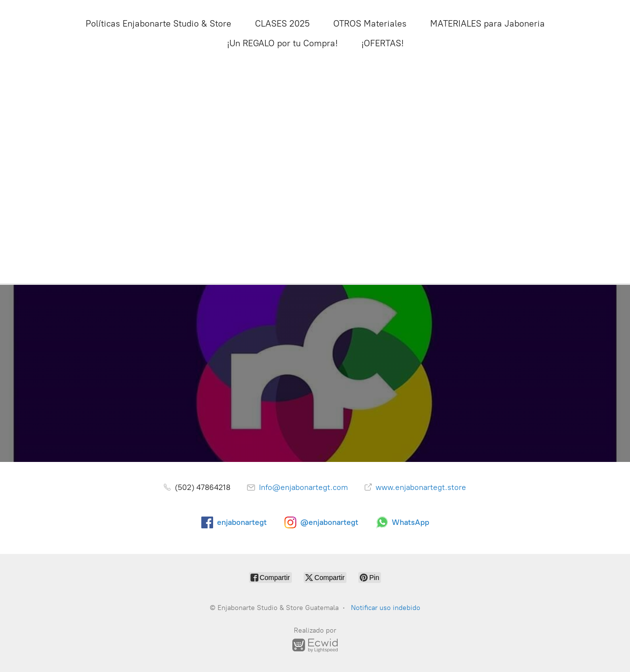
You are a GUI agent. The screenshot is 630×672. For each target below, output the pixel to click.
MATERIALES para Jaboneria (488, 24)
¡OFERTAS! (382, 43)
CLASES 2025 (282, 24)
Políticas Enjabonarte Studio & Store (158, 24)
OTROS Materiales (370, 24)
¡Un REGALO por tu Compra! (282, 43)
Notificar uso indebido (386, 608)
